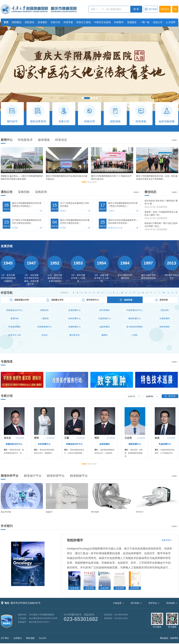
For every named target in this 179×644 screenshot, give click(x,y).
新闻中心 (7, 140)
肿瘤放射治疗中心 (14, 444)
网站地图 (30, 638)
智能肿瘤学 (75, 540)
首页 (6, 22)
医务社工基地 (84, 22)
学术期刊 (7, 526)
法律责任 (18, 638)
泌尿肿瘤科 (105, 444)
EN (175, 9)
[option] (22, 165)
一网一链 (145, 22)
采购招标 (24, 192)
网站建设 (164, 638)
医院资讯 (30, 22)
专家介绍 (55, 22)
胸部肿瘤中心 (135, 444)
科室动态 (61, 140)
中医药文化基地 (102, 22)
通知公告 (7, 192)
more (175, 140)
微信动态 (150, 192)
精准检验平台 (79, 476)
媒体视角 (44, 140)
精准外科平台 (10, 476)
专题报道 (7, 361)
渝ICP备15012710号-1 (39, 622)
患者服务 (42, 22)
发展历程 (7, 246)
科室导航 (68, 22)
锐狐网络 (174, 638)
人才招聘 (171, 22)
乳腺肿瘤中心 (165, 444)
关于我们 (5, 638)
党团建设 (132, 22)
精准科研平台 (56, 476)
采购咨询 (41, 192)
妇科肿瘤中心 (44, 444)
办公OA (42, 638)
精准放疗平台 (33, 476)
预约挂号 (165, 9)
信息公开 (158, 22)
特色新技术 (25, 140)
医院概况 (17, 22)
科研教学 (119, 22)
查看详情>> (167, 540)
